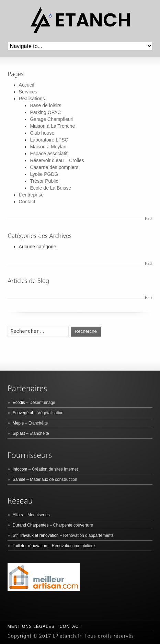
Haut (148, 219)
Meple (18, 423)
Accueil (27, 85)
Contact (27, 202)
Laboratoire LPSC (49, 140)
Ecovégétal (23, 413)
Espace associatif (49, 154)
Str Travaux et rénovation (36, 535)
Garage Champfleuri (52, 119)
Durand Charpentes (31, 525)
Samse (19, 479)
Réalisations (32, 99)
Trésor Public (44, 181)
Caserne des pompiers (54, 167)
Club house (42, 133)
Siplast (19, 433)
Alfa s (18, 515)
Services (28, 92)
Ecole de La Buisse (50, 188)
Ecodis (19, 403)
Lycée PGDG (44, 174)
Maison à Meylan (48, 147)
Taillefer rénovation (30, 546)
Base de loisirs (45, 105)
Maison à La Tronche (52, 126)
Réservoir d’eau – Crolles (57, 160)
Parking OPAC (45, 112)
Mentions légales (31, 626)
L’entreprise (31, 195)
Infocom (20, 469)
